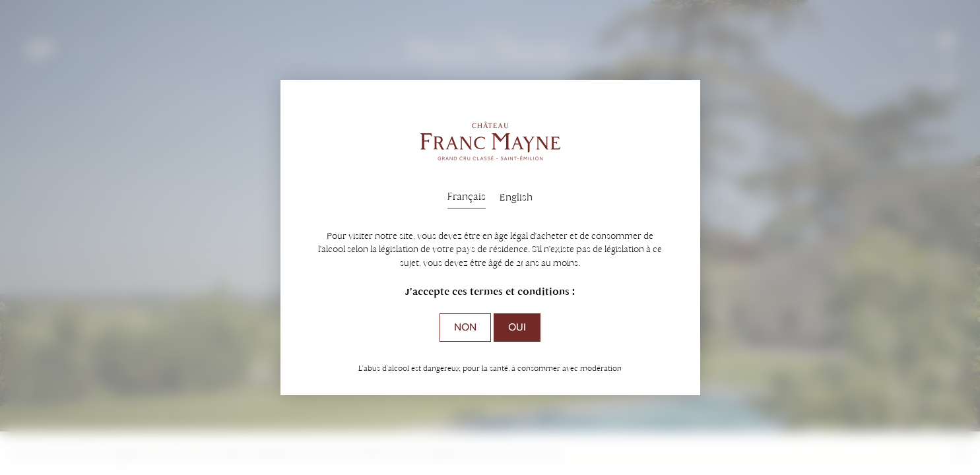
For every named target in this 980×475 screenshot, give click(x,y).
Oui (517, 327)
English (516, 197)
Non (465, 327)
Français (467, 196)
